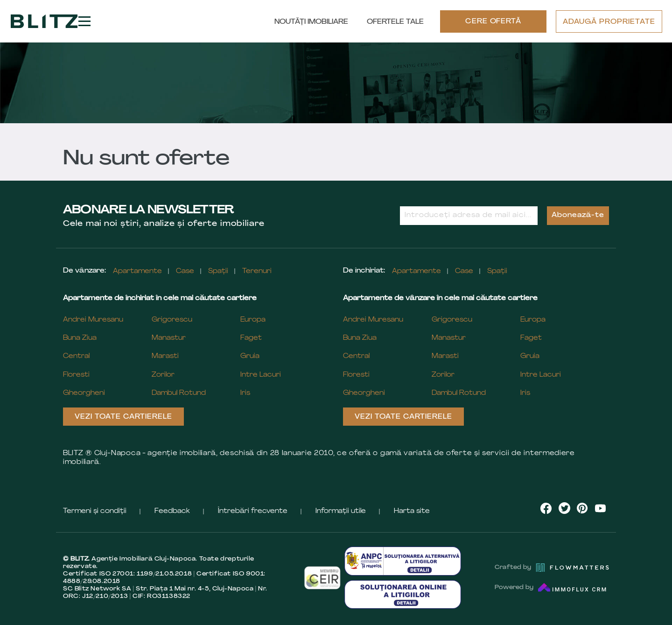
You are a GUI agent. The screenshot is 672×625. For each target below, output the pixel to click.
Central (76, 356)
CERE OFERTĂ (493, 22)
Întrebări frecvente (253, 511)
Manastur (169, 338)
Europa (253, 320)
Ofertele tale (395, 22)
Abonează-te (578, 215)
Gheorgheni (84, 393)
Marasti (165, 356)
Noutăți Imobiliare (311, 22)
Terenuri (257, 271)
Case (185, 271)
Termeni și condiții (95, 511)
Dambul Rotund (179, 393)
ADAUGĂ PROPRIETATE (609, 22)
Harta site (412, 511)
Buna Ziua (80, 338)
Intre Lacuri (261, 375)
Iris (245, 393)
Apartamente (137, 271)
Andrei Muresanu (93, 320)
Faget (251, 338)
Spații (218, 271)
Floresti (76, 375)
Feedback (172, 511)
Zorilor (163, 375)
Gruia (250, 356)
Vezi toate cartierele (123, 417)
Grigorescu (172, 320)
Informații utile (341, 511)
